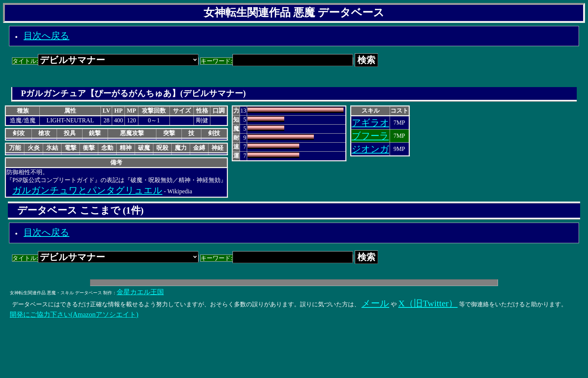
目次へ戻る (46, 36)
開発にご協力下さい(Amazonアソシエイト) (74, 315)
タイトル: (105, 61)
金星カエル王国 (140, 292)
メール (375, 303)
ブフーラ (370, 136)
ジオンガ (370, 149)
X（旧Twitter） (428, 303)
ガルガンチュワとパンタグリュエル (87, 190)
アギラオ (370, 123)
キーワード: (277, 61)
